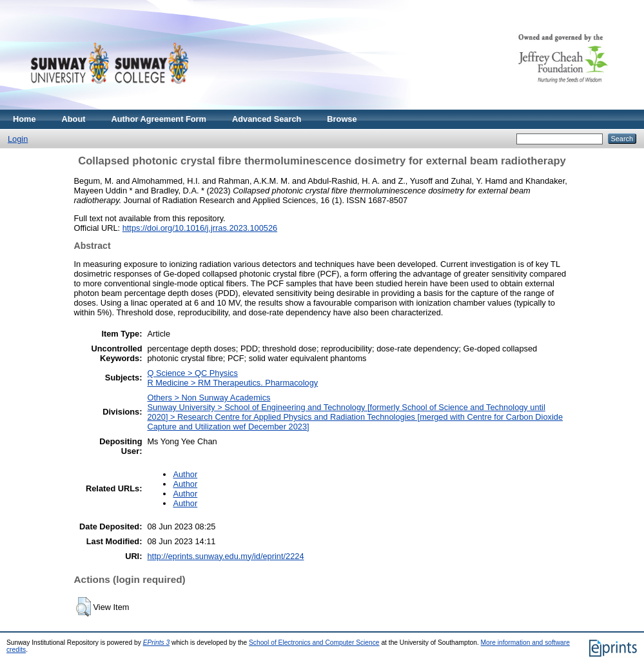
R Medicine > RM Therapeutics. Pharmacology (232, 383)
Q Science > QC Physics (192, 373)
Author (185, 474)
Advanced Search (267, 119)
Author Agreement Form (159, 119)
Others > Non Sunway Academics (209, 398)
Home (24, 119)
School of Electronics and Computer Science (314, 643)
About (74, 119)
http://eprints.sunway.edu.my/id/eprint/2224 (225, 556)
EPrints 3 (157, 643)
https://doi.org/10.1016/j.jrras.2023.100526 (200, 228)
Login (18, 139)
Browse (342, 119)
